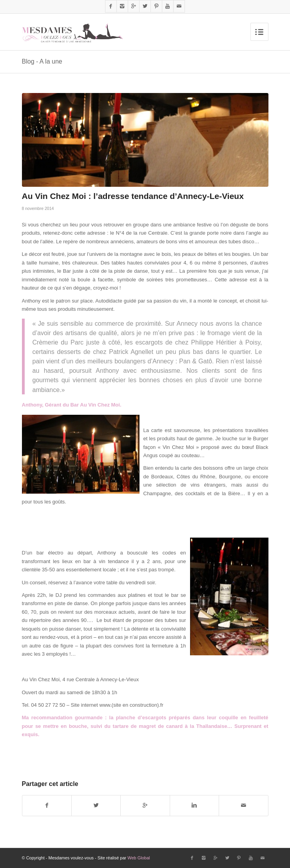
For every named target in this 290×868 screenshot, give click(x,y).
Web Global (139, 858)
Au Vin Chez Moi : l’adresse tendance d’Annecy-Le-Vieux (133, 196)
